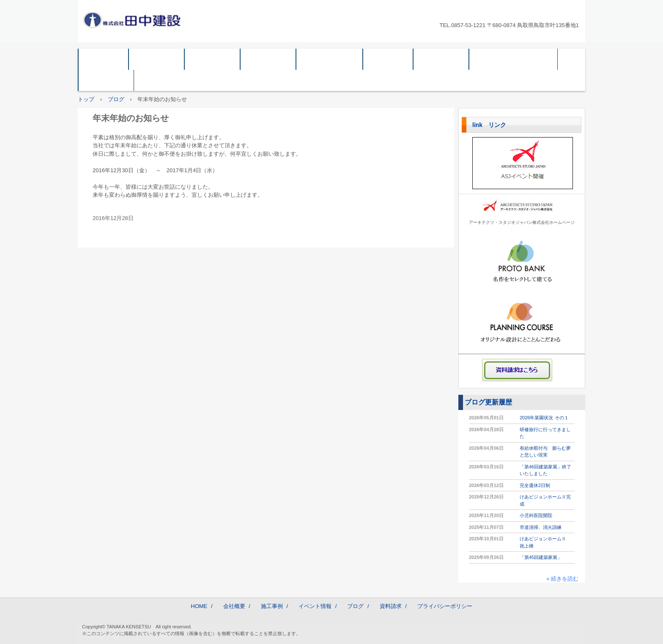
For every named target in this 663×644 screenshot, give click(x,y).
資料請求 (441, 59)
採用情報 (106, 80)
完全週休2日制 (535, 485)
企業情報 (212, 59)
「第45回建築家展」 (541, 557)
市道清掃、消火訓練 (541, 527)
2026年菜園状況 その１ (544, 418)
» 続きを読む (562, 579)
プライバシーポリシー (513, 59)
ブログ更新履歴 (488, 402)
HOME (103, 59)
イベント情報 (329, 59)
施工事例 (268, 59)
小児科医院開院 (536, 515)
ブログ (388, 59)
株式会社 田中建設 (135, 19)
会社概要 (156, 59)
